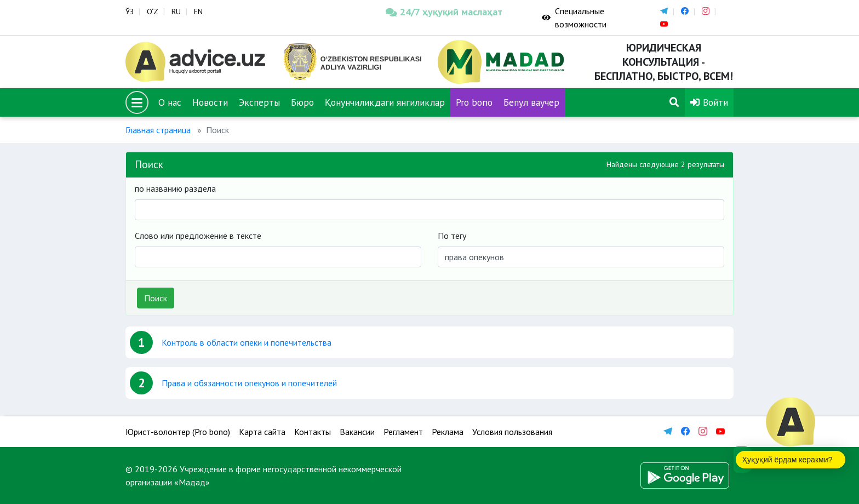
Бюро (302, 102)
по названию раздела (175, 188)
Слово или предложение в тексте (198, 236)
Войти (709, 102)
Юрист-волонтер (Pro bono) (178, 432)
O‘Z (153, 12)
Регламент (403, 432)
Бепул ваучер (531, 102)
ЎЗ (130, 12)
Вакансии (357, 432)
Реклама (448, 432)
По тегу (452, 236)
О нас (170, 102)
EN (198, 12)
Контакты (313, 432)
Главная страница (158, 130)
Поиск (156, 298)
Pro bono (474, 102)
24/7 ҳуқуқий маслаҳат (444, 12)
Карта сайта (262, 432)
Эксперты (259, 102)
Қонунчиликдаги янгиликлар (385, 102)
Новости (210, 102)
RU (176, 12)
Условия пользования (512, 432)
